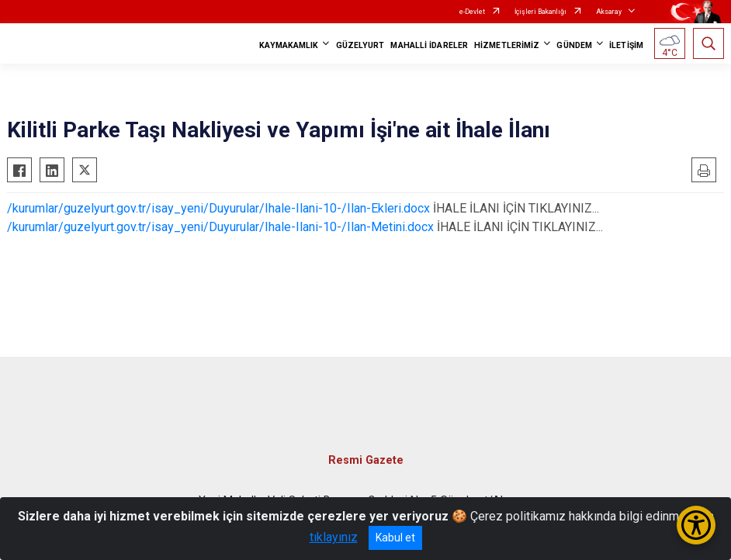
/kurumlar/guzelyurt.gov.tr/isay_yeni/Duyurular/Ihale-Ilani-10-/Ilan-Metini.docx (220, 227)
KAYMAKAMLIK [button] (289, 45)
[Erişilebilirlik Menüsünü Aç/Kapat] (696, 525)
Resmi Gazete (366, 460)
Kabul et (395, 538)
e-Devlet (472, 12)
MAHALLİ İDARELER (429, 45)
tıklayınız (334, 537)
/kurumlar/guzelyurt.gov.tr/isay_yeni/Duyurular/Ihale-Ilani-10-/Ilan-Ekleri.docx (218, 208)
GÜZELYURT (360, 45)
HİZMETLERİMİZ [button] (507, 45)
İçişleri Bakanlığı (540, 12)
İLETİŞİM (626, 45)
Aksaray (609, 12)
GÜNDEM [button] (574, 45)
